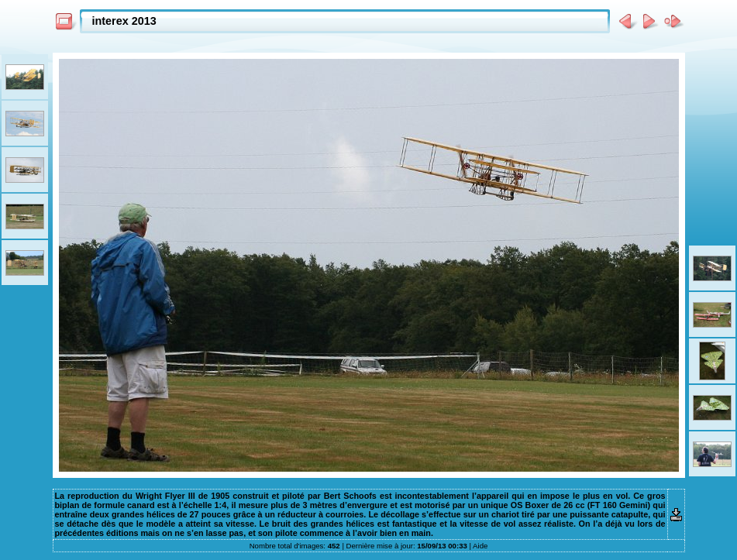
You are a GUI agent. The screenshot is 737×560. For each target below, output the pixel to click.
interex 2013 (124, 21)
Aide (480, 546)
